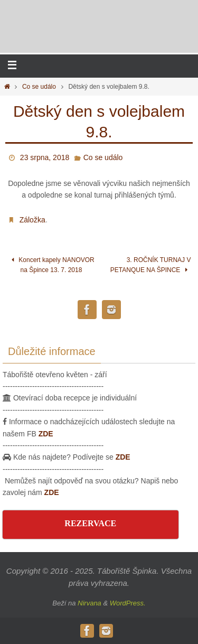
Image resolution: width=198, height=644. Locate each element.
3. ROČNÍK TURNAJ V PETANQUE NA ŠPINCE (151, 265)
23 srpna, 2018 (45, 157)
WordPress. (128, 603)
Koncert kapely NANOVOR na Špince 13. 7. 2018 (51, 265)
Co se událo (39, 87)
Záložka (32, 220)
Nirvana (89, 603)
